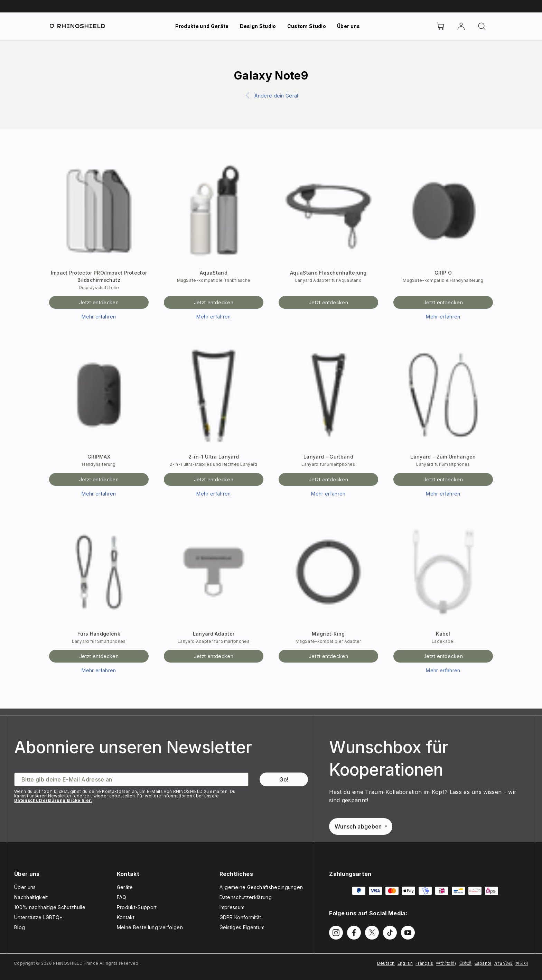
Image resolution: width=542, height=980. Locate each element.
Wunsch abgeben (361, 826)
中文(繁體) (446, 963)
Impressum (232, 907)
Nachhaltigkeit (31, 897)
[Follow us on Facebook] (354, 933)
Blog (20, 927)
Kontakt (126, 917)
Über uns (349, 26)
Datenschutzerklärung (246, 897)
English (405, 963)
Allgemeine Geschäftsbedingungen (261, 887)
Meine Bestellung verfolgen (150, 927)
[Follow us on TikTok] (390, 933)
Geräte (125, 887)
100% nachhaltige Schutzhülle (50, 907)
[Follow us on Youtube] (408, 933)
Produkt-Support (137, 907)
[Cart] (440, 26)
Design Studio (258, 26)
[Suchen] (482, 26)
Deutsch (386, 963)
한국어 (522, 963)
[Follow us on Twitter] (372, 933)
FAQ (122, 897)
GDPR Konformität (240, 917)
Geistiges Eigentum (242, 927)
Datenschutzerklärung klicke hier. (53, 800)
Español (483, 963)
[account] (461, 26)
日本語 (465, 963)
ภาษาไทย (503, 963)
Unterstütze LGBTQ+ (39, 917)
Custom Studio (307, 26)
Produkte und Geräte (202, 26)
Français (424, 963)
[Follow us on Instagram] (336, 933)
